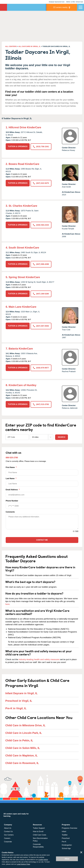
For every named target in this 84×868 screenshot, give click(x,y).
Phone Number (42, 504)
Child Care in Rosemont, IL (22, 763)
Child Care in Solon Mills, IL (23, 748)
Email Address (42, 493)
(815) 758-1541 (41, 146)
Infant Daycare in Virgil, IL (21, 693)
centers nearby (62, 7)
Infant (64, 831)
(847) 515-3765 (41, 404)
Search (62, 437)
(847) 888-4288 (41, 264)
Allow (67, 859)
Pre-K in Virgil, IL (16, 708)
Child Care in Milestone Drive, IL (25, 725)
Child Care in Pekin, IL (19, 740)
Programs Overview (69, 828)
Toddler (65, 835)
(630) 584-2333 (41, 225)
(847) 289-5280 (41, 294)
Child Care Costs (40, 835)
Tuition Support (39, 828)
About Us (8, 828)
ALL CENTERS (11, 46)
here (7, 604)
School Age (66, 848)
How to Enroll (38, 831)
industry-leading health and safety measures (39, 659)
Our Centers (9, 835)
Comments (10, 512)
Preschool (66, 838)
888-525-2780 (12, 457)
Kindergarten (67, 845)
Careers (7, 838)
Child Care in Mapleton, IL (21, 755)
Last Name (42, 482)
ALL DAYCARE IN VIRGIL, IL (30, 46)
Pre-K (64, 841)
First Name (42, 471)
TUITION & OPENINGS (18, 146)
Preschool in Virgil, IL (19, 701)
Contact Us (8, 831)
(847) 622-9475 (41, 183)
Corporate (8, 841)
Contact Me (42, 540)
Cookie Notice (43, 860)
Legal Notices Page (23, 864)
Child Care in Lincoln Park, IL (24, 733)
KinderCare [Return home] (3, 7)
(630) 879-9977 (41, 367)
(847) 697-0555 (41, 326)
